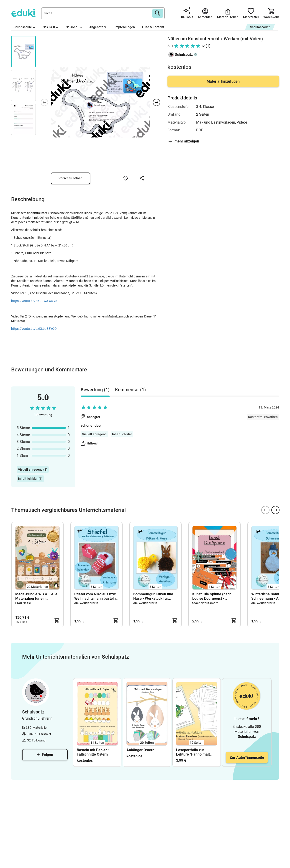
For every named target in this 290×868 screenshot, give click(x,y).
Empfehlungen (124, 27)
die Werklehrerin (86, 603)
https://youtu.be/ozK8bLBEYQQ (34, 329)
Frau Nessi (23, 603)
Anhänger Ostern (140, 750)
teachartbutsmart (205, 603)
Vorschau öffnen (71, 178)
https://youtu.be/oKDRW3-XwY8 (34, 301)
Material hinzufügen (223, 81)
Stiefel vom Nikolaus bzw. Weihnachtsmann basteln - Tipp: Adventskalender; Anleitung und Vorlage (96, 596)
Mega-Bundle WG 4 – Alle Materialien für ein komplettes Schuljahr (36, 596)
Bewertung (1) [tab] (95, 390)
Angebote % (98, 27)
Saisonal (74, 27)
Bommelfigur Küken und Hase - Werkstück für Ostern (153, 596)
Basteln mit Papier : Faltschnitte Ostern (93, 752)
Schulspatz (184, 55)
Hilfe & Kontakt (153, 27)
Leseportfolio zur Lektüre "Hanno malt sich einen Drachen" (193, 752)
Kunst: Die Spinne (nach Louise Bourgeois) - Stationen (212, 596)
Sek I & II (51, 27)
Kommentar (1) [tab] (130, 390)
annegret (94, 417)
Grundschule (24, 27)
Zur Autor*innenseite (247, 758)
